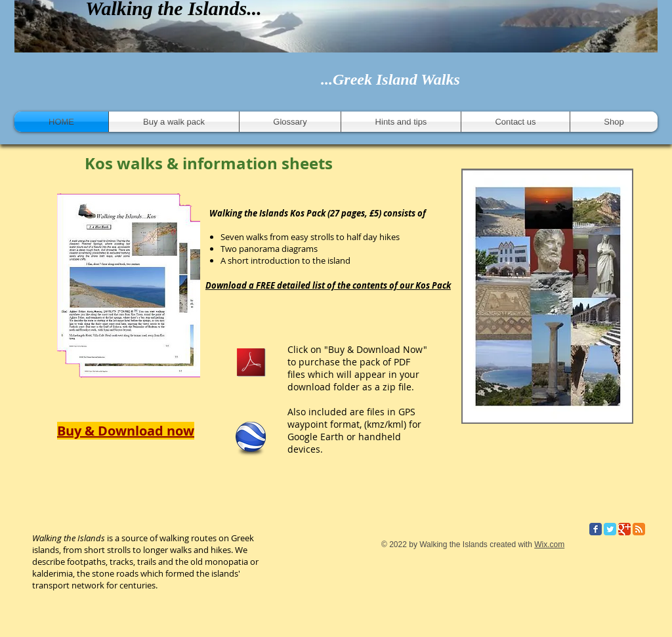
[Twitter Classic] (610, 529)
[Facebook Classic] (596, 529)
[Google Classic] (624, 529)
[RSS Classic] (639, 529)
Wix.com (549, 545)
